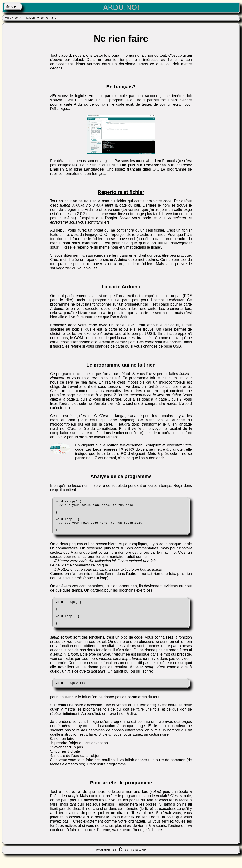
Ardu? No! (12, 18)
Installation (103, 862)
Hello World (139, 862)
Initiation (29, 18)
